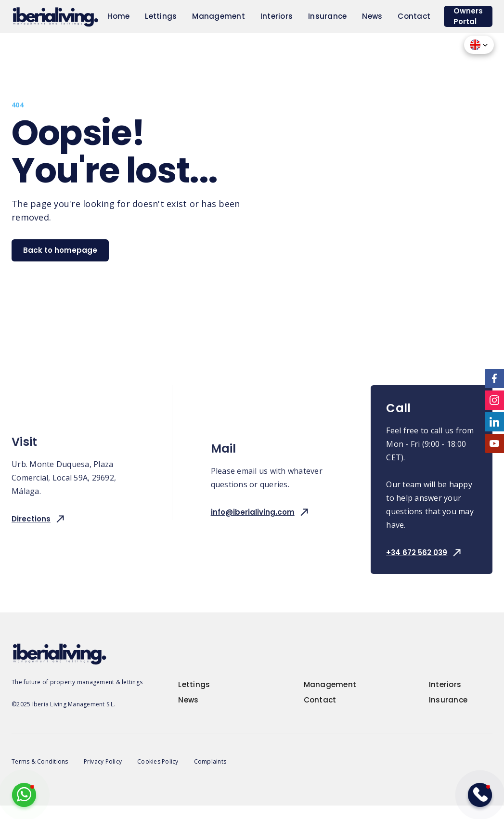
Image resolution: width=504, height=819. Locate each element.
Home (118, 16)
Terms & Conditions (40, 761)
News (372, 16)
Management (219, 16)
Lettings (161, 16)
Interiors (277, 16)
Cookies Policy (158, 761)
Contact (414, 16)
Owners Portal (468, 16)
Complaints (210, 761)
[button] (479, 45)
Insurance (327, 16)
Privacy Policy (103, 761)
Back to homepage (60, 250)
